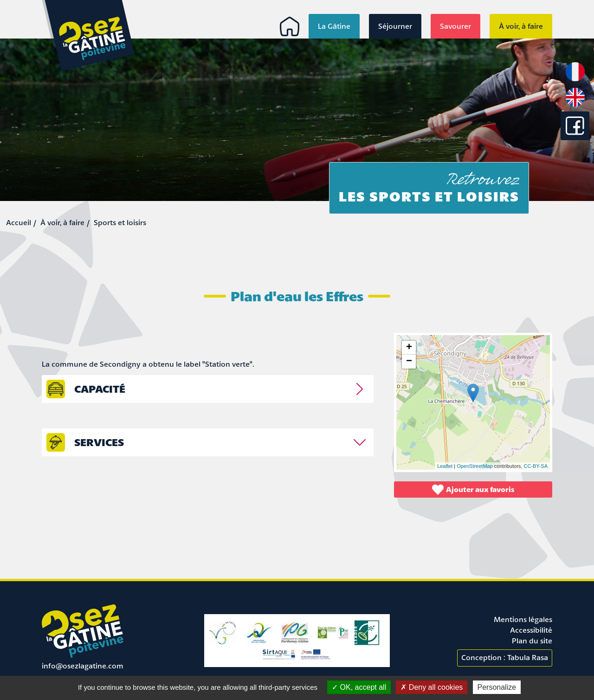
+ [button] (409, 348)
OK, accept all (359, 687)
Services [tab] (99, 442)
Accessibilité (531, 630)
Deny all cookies (432, 687)
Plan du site (532, 641)
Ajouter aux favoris (473, 489)
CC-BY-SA (536, 466)
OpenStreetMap (475, 466)
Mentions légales (523, 619)
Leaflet (445, 466)
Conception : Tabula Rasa (505, 657)
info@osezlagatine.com (83, 666)
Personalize (497, 687)
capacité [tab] (100, 389)
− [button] (409, 362)
